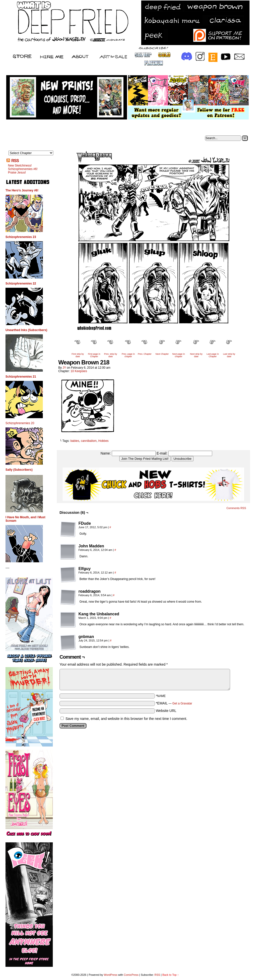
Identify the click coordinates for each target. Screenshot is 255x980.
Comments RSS (236, 508)
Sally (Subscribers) (19, 470)
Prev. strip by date (111, 355)
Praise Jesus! (17, 173)
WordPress (111, 975)
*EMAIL (174, 703)
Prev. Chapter (145, 354)
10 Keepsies (79, 371)
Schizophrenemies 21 (21, 377)
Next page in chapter (179, 355)
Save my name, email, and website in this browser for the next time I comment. (126, 719)
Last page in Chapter (213, 355)
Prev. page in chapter (128, 355)
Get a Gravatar (182, 703)
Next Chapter (162, 354)
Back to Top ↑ (171, 975)
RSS (15, 161)
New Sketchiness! (20, 166)
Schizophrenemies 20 (20, 423)
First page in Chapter (94, 355)
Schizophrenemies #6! (23, 169)
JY (64, 368)
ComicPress (131, 975)
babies (75, 441)
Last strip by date (229, 355)
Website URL (166, 711)
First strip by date (78, 355)
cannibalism (89, 441)
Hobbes (103, 441)
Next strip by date (196, 355)
